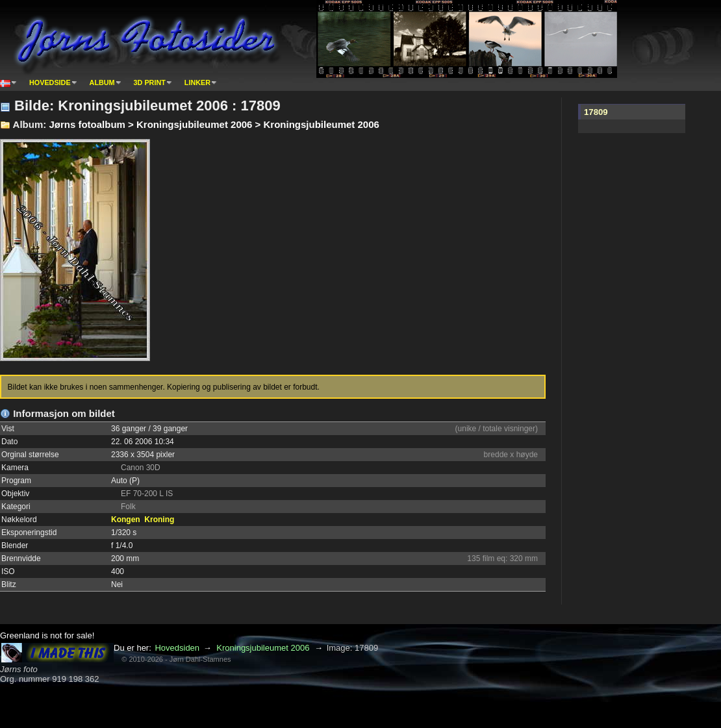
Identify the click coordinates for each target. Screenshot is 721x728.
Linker (197, 82)
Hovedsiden (177, 648)
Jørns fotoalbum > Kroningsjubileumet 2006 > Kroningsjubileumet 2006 (214, 124)
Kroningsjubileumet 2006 (263, 648)
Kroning (159, 520)
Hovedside (50, 82)
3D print (150, 82)
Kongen (126, 520)
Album (102, 82)
